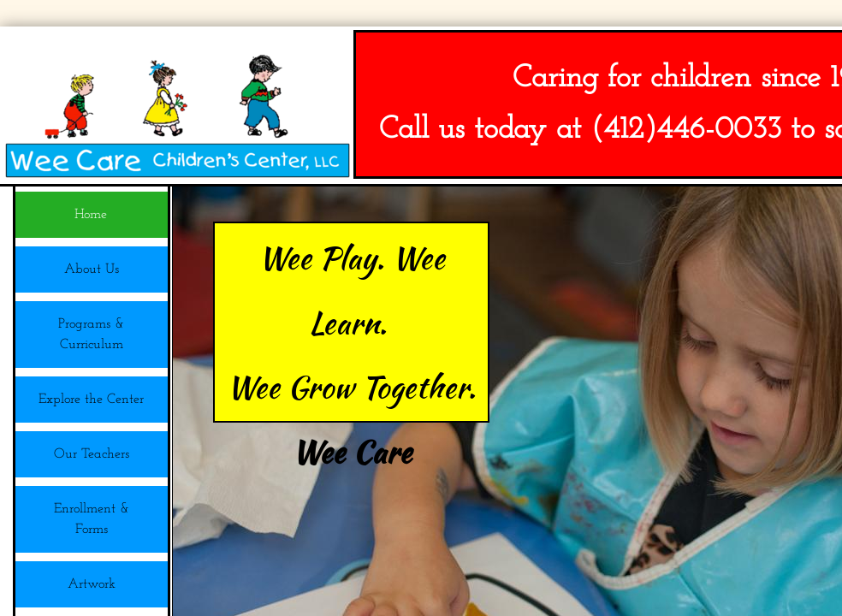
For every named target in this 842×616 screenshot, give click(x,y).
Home (91, 215)
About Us (92, 269)
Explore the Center (91, 400)
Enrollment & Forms (92, 519)
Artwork (92, 584)
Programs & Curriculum (91, 335)
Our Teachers (92, 454)
